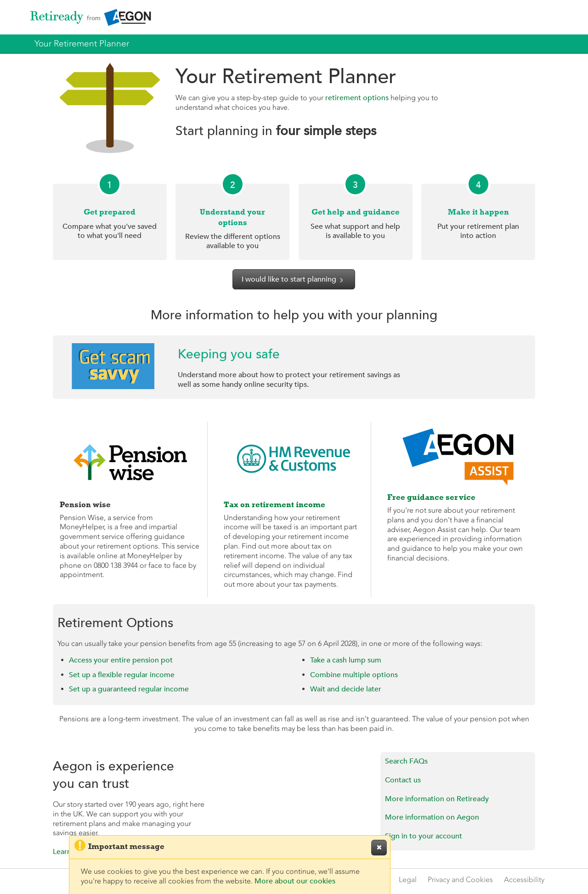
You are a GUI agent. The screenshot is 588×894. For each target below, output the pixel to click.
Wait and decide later (346, 689)
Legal (408, 880)
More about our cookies (295, 881)
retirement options (357, 98)
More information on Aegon (432, 817)
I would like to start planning (294, 279)
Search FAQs (406, 761)
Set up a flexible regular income (122, 675)
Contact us (403, 780)
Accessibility (524, 880)
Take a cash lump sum (346, 660)
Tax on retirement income (274, 504)
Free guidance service (431, 497)
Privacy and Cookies (460, 880)
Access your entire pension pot (121, 660)
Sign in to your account (424, 836)
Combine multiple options (354, 675)
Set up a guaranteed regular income (129, 689)
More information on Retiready (437, 799)
